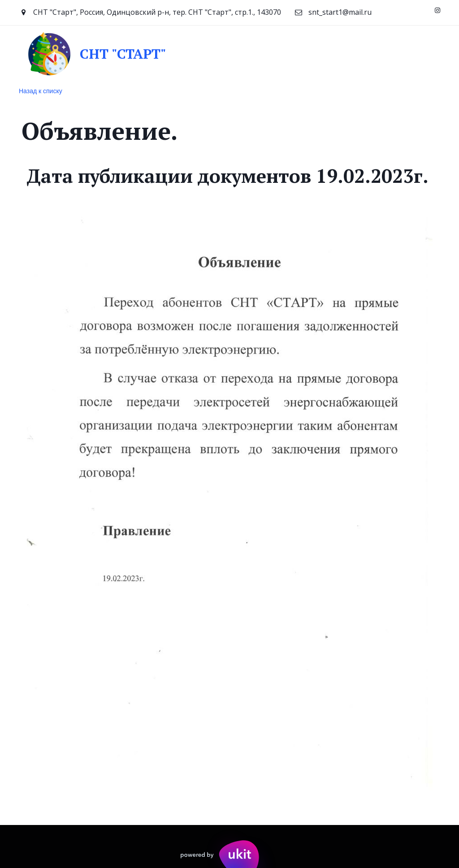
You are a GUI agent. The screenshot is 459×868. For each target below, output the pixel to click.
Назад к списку (41, 91)
